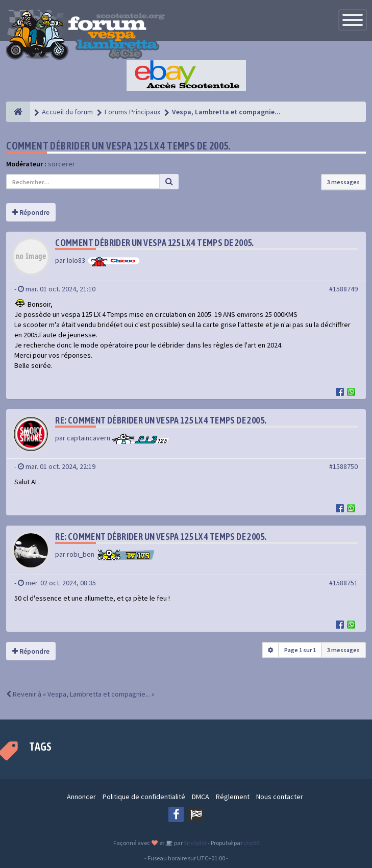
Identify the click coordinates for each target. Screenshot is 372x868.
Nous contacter (280, 797)
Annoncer (81, 797)
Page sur (300, 650)
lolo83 (76, 260)
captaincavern (89, 438)
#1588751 (343, 583)
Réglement (233, 797)
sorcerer (61, 164)
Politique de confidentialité (144, 797)
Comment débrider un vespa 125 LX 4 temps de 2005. (118, 146)
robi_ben (81, 554)
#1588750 (343, 466)
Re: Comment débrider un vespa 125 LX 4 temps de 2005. (161, 420)
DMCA (201, 797)
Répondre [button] (31, 212)
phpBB (251, 843)
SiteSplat (195, 843)
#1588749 (343, 289)
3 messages (343, 182)
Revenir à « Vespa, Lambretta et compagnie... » (80, 694)
